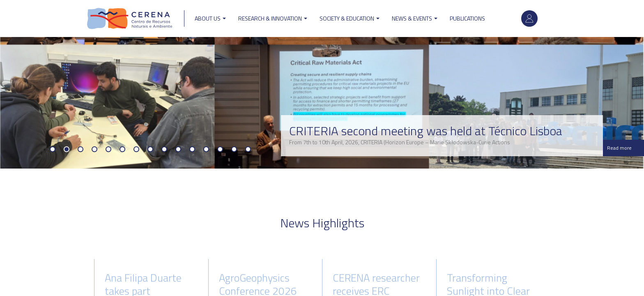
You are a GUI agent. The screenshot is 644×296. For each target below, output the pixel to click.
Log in (529, 18)
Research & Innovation (273, 18)
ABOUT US (210, 18)
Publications (467, 18)
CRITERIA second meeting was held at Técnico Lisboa (426, 131)
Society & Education (350, 18)
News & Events (415, 18)
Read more (619, 148)
